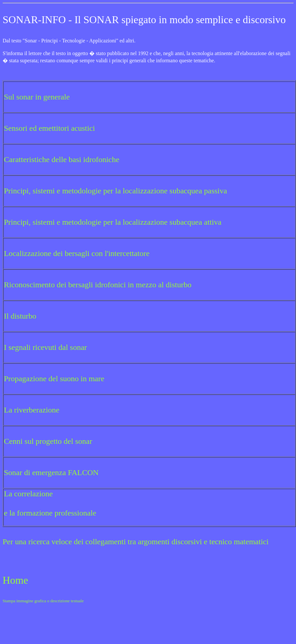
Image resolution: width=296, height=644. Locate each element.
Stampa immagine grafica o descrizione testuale (43, 601)
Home (15, 580)
